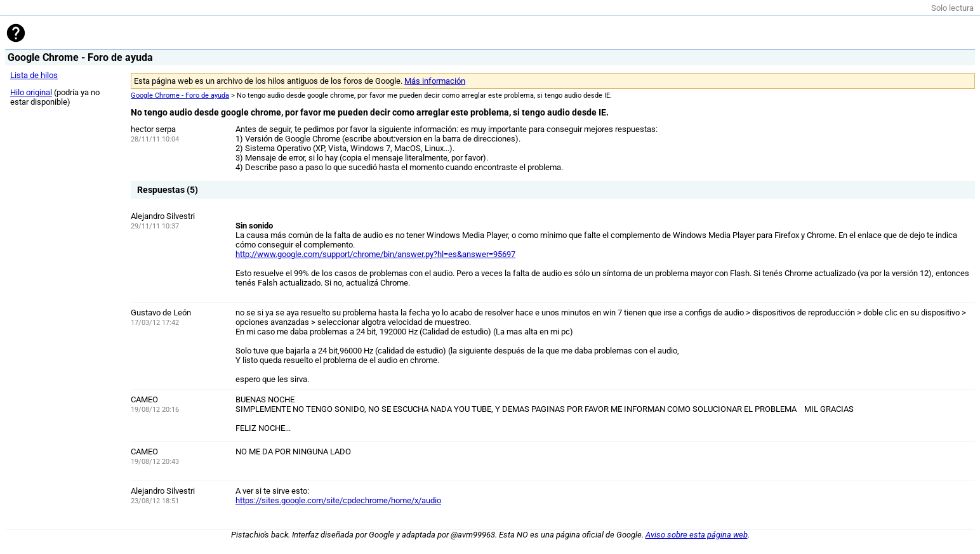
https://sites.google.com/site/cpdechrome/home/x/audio (338, 500)
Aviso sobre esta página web (697, 535)
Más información (435, 81)
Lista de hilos (34, 75)
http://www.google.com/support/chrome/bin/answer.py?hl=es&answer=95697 (375, 254)
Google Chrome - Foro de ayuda (180, 96)
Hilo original (31, 92)
